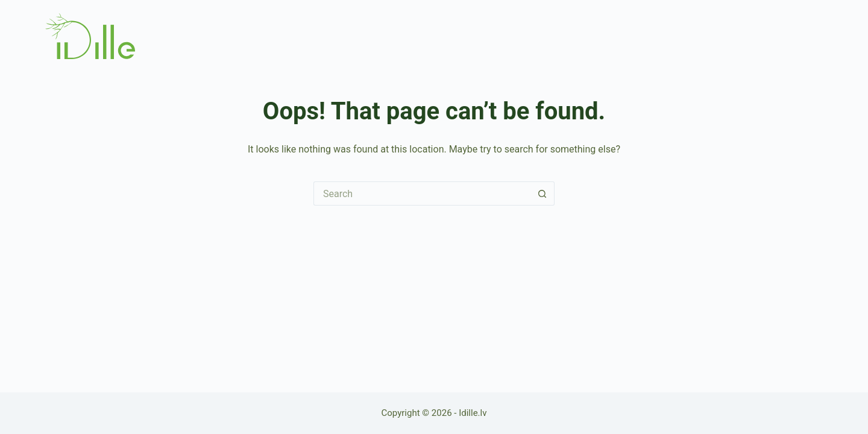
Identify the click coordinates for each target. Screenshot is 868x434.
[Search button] (542, 193)
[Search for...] (422, 193)
